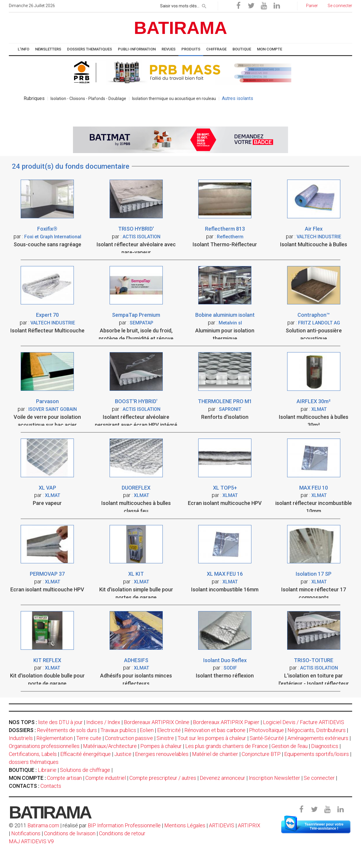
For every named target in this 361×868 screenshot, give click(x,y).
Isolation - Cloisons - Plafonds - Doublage (88, 99)
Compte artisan (64, 778)
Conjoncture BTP (261, 754)
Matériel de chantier (215, 754)
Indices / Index (103, 722)
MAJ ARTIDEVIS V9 (31, 841)
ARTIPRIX (249, 825)
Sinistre (165, 738)
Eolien (147, 730)
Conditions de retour (122, 833)
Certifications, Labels (33, 754)
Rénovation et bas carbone (215, 730)
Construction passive (129, 738)
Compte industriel (106, 778)
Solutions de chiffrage (85, 770)
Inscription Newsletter (274, 778)
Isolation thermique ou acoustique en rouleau (174, 99)
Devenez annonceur (222, 778)
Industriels (21, 738)
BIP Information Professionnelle (124, 825)
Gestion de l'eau (290, 746)
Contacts (51, 786)
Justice (123, 754)
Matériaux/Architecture (110, 746)
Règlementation (55, 738)
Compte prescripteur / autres (163, 778)
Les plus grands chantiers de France (227, 746)
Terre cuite (89, 738)
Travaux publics (118, 730)
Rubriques (34, 98)
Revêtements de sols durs (67, 730)
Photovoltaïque (266, 730)
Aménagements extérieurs (318, 738)
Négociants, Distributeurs (317, 730)
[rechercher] (204, 5)
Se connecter (319, 778)
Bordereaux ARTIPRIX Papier (226, 722)
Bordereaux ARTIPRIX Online (157, 722)
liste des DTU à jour (60, 722)
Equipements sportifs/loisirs (317, 754)
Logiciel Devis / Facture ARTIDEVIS (304, 722)
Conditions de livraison (70, 833)
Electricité (169, 730)
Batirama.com (43, 825)
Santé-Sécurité (267, 738)
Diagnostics (325, 746)
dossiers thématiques (34, 762)
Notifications (26, 833)
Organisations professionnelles (44, 746)
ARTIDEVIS (222, 825)
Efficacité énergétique (86, 754)
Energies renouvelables (162, 754)
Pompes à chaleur (161, 746)
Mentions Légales (185, 825)
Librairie (47, 770)
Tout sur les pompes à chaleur (212, 738)
